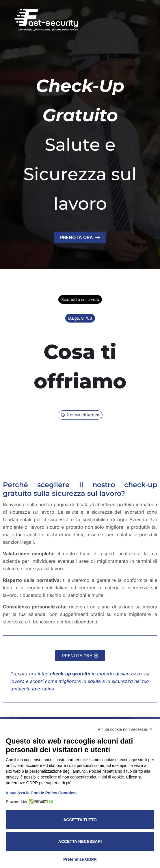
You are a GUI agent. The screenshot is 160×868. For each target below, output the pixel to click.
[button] (80, 415)
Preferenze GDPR (80, 859)
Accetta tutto (80, 820)
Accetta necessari (80, 841)
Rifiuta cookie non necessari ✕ (125, 729)
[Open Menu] (143, 20)
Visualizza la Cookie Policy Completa (41, 793)
